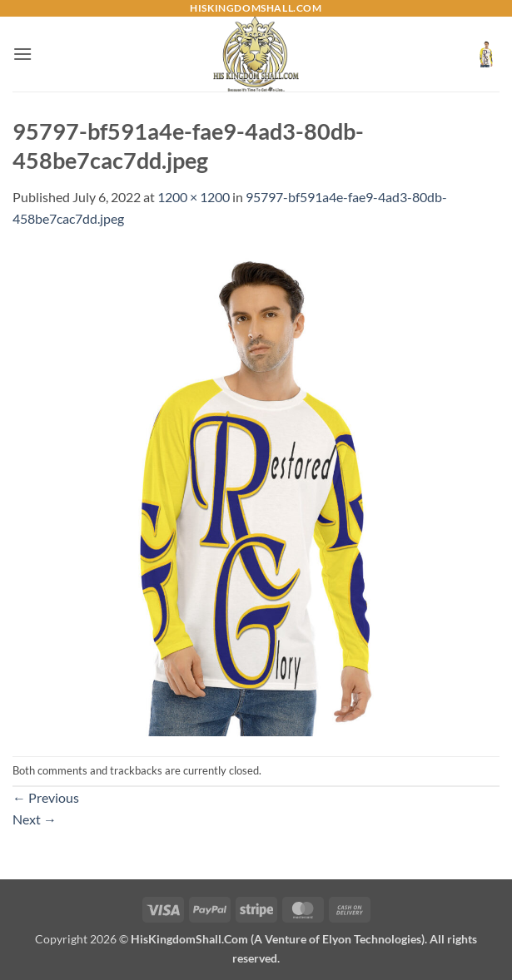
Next (35, 819)
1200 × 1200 (194, 197)
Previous (46, 797)
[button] (22, 54)
